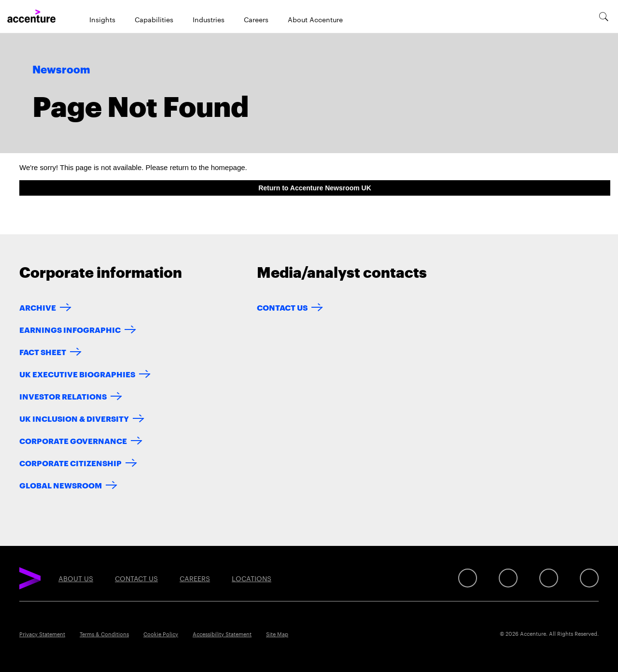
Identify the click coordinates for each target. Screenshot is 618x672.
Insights (102, 19)
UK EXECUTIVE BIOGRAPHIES (77, 374)
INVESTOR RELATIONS (63, 396)
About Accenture (315, 19)
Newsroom (61, 70)
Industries (209, 19)
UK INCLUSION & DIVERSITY (74, 418)
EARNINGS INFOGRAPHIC (70, 329)
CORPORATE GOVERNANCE (73, 440)
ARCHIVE (38, 307)
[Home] (31, 16)
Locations (252, 578)
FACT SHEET (43, 351)
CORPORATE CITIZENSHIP (70, 463)
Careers (256, 19)
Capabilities (154, 19)
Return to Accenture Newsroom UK (315, 188)
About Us (76, 578)
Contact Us (282, 307)
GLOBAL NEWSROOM (61, 485)
